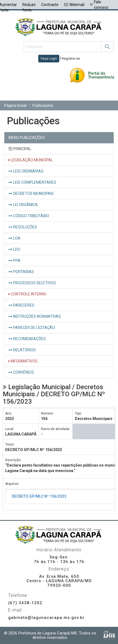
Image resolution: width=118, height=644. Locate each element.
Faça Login (49, 59)
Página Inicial (15, 105)
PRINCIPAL (20, 149)
